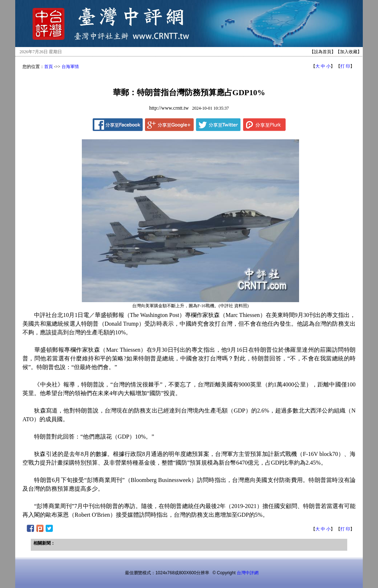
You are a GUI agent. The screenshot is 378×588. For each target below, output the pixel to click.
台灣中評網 (248, 573)
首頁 (49, 67)
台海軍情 (70, 67)
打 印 (345, 66)
